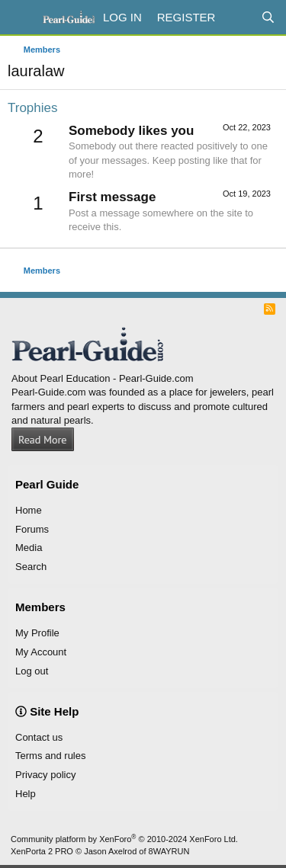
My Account (41, 652)
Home (29, 510)
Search (31, 567)
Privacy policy (45, 775)
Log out (32, 671)
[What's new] (238, 17)
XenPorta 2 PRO (42, 851)
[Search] (268, 17)
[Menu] (21, 18)
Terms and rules (50, 756)
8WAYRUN (169, 851)
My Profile (37, 633)
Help (26, 794)
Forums (32, 529)
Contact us (39, 737)
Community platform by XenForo (124, 839)
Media (29, 548)
